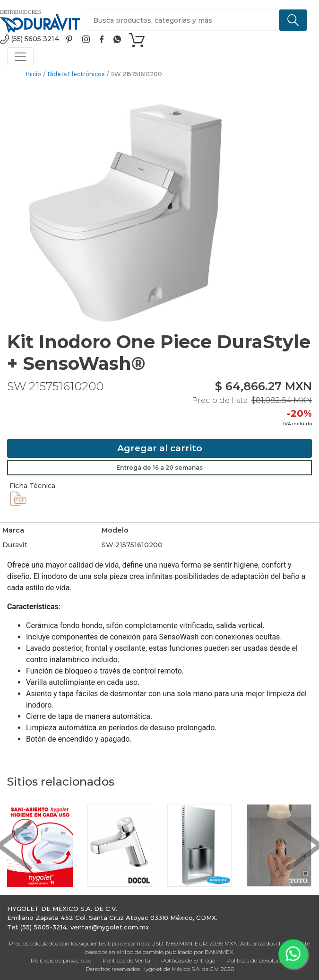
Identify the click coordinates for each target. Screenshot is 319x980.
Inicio (34, 74)
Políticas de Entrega (188, 960)
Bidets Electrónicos (76, 74)
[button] (14, 846)
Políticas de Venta (126, 960)
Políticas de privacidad (61, 960)
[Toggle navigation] (20, 57)
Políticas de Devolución (257, 960)
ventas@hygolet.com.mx (110, 927)
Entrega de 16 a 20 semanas (159, 468)
